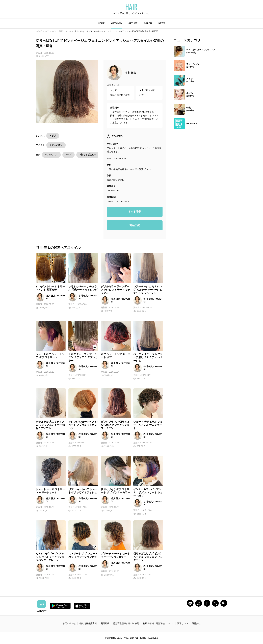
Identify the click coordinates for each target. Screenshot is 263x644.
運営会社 (196, 623)
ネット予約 (135, 212)
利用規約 (105, 623)
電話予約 (135, 225)
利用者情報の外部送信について (158, 623)
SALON (148, 23)
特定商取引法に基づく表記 (126, 623)
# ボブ (53, 136)
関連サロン (183, 623)
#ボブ (69, 155)
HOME (101, 23)
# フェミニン (56, 145)
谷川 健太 (131, 73)
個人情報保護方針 (88, 623)
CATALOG (116, 23)
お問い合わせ (69, 623)
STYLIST (133, 23)
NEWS (162, 23)
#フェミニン (51, 155)
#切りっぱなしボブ (89, 155)
